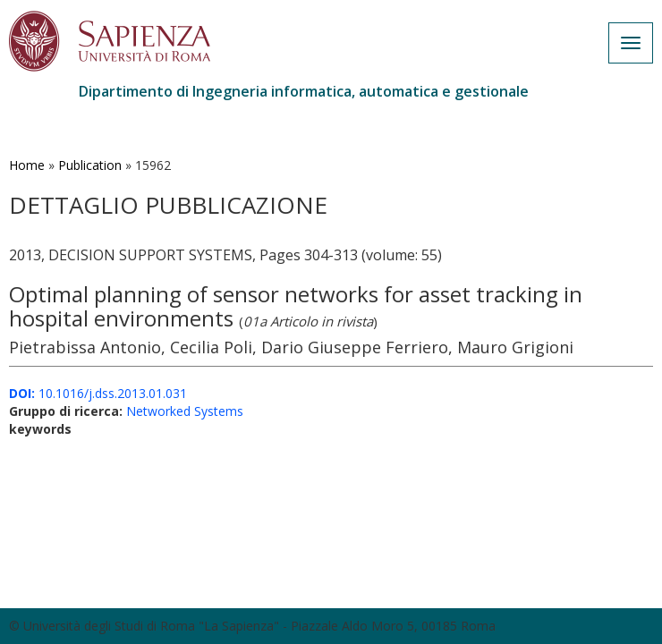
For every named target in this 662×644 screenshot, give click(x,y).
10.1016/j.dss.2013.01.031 (98, 393)
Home (27, 165)
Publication (90, 165)
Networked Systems (185, 411)
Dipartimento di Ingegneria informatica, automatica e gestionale (304, 91)
